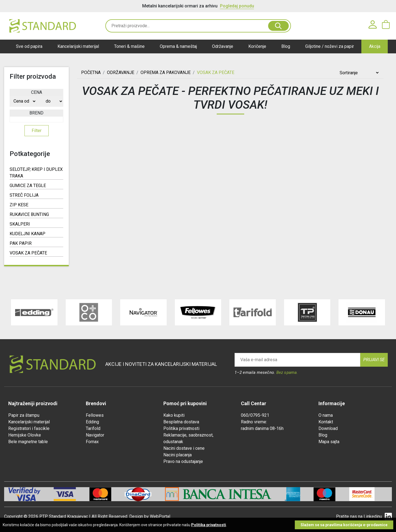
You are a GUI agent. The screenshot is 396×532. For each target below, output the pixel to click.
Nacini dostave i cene (184, 448)
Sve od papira (29, 46)
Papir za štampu (24, 415)
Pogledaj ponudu (237, 6)
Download (328, 428)
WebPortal (160, 516)
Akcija (375, 46)
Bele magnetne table (28, 442)
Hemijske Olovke (25, 435)
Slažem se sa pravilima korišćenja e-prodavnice (344, 525)
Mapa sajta (329, 442)
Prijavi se (374, 360)
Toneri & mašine (129, 46)
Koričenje (257, 46)
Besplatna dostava (181, 422)
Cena (37, 92)
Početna (91, 72)
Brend (36, 113)
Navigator (95, 435)
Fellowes (95, 415)
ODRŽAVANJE (121, 72)
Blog (286, 46)
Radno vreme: (254, 422)
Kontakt (326, 422)
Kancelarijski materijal (78, 46)
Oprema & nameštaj (178, 46)
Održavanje (223, 46)
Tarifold (93, 428)
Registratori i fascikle (29, 428)
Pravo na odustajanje (183, 461)
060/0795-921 (255, 415)
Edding (92, 422)
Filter (37, 131)
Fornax (92, 442)
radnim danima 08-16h (262, 428)
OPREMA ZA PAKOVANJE (166, 72)
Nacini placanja (178, 455)
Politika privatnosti (181, 428)
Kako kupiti (174, 415)
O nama (326, 415)
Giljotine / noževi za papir (330, 46)
